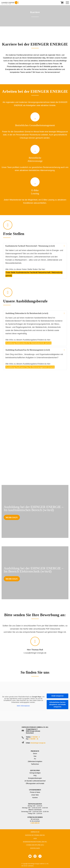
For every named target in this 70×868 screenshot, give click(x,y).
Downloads (35, 848)
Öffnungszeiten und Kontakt (35, 783)
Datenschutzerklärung (35, 835)
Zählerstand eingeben (35, 761)
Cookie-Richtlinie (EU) (35, 845)
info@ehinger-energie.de (38, 743)
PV (35, 759)
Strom (35, 754)
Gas (35, 756)
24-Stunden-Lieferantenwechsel (35, 781)
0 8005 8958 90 (35, 823)
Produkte (35, 751)
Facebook (40, 856)
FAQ (35, 776)
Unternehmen (35, 790)
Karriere (35, 798)
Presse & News (35, 792)
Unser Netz (35, 795)
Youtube (30, 856)
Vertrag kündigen (35, 773)
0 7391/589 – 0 (35, 737)
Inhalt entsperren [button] (57, 696)
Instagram (35, 856)
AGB (35, 839)
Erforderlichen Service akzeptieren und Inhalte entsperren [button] (57, 705)
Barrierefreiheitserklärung (35, 842)
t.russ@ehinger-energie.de (35, 653)
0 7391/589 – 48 (34, 739)
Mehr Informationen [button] (23, 706)
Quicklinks (35, 770)
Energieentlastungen (35, 778)
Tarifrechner (35, 764)
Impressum (35, 832)
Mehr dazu (12, 518)
